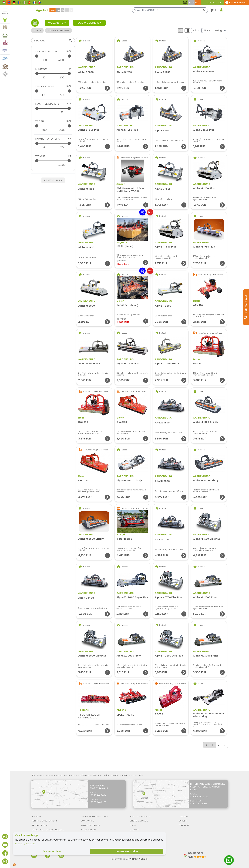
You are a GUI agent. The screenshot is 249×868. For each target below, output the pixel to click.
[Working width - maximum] (53, 56)
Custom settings (52, 851)
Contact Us (214, 3)
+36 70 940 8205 (98, 802)
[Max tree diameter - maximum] (53, 108)
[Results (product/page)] (196, 30)
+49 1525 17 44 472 (199, 797)
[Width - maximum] (53, 126)
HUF (191, 3)
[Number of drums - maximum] (53, 143)
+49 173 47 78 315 (199, 804)
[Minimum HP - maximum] (53, 73)
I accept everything (127, 851)
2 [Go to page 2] (219, 745)
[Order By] (215, 30)
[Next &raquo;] (225, 745)
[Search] (53, 41)
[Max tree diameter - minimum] (44, 113)
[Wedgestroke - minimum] (44, 95)
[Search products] (170, 10)
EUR (198, 3)
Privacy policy (20, 844)
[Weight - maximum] (53, 161)
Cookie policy (31, 844)
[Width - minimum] (44, 130)
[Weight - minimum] (44, 165)
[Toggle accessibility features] (185, 3)
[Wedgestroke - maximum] (53, 91)
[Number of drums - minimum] (44, 147)
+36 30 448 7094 (98, 795)
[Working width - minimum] (44, 60)
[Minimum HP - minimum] (44, 78)
